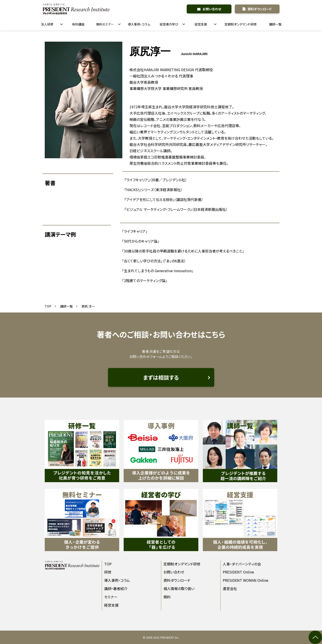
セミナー (111, 597)
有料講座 (78, 24)
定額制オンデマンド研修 (241, 24)
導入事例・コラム (139, 24)
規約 (167, 597)
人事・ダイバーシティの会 (242, 564)
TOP (48, 306)
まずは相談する (161, 377)
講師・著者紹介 (116, 588)
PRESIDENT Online (238, 572)
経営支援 (201, 24)
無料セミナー (105, 24)
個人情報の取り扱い (179, 588)
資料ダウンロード (260, 9)
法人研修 (47, 24)
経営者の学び (169, 24)
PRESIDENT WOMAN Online (246, 580)
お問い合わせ (212, 9)
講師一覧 (275, 24)
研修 (108, 572)
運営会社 (230, 588)
